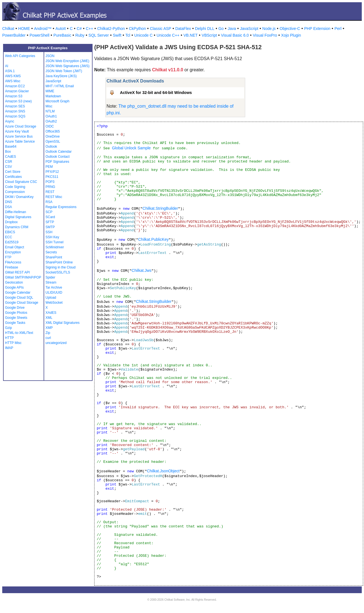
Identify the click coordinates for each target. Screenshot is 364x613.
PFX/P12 (52, 172)
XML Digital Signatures (63, 323)
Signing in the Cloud (61, 267)
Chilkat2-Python (111, 29)
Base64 (11, 147)
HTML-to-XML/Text (19, 333)
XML (49, 318)
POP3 (50, 182)
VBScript (209, 35)
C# (79, 29)
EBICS (10, 232)
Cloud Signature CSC (21, 182)
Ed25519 (12, 242)
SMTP (50, 227)
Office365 (53, 131)
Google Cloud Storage (22, 303)
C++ (89, 29)
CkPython (137, 29)
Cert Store (13, 172)
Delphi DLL (205, 29)
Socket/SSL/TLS (58, 272)
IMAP (9, 348)
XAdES (51, 313)
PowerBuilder (14, 35)
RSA (49, 202)
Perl (338, 29)
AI (7, 66)
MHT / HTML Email (60, 86)
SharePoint (54, 257)
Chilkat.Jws (142, 270)
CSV (9, 167)
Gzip (9, 328)
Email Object (15, 247)
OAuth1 (51, 116)
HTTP (9, 338)
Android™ (43, 29)
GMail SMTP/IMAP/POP (23, 277)
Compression (15, 192)
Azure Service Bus (19, 136)
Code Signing (15, 187)
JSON (50, 56)
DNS (9, 202)
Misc (49, 106)
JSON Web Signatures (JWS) (68, 66)
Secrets (51, 252)
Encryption (13, 252)
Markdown (53, 96)
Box (8, 152)
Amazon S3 (14, 96)
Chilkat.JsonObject (163, 471)
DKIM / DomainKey (19, 197)
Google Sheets (16, 318)
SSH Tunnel (55, 242)
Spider (50, 277)
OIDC (50, 126)
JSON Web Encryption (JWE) (67, 61)
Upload (51, 298)
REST (50, 192)
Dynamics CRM (17, 227)
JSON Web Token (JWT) (64, 71)
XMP (49, 328)
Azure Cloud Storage (21, 126)
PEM (49, 167)
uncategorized (56, 343)
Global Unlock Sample (132, 148)
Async (10, 121)
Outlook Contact (58, 157)
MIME (50, 91)
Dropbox (11, 222)
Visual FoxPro (265, 35)
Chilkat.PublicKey (153, 239)
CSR (9, 162)
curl (48, 338)
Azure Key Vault (17, 131)
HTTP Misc (13, 343)
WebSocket (54, 303)
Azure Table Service (20, 142)
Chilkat (8, 29)
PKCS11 (52, 177)
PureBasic (62, 35)
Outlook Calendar (59, 152)
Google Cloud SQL (19, 298)
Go (221, 29)
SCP (49, 212)
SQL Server (99, 35)
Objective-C (290, 29)
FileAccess (13, 262)
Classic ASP (160, 29)
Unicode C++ (168, 35)
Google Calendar (18, 293)
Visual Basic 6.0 (235, 35)
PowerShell (40, 35)
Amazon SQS (15, 116)
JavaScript (249, 29)
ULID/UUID (54, 293)
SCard (50, 217)
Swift (117, 35)
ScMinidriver (55, 247)
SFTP (50, 222)
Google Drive (15, 308)
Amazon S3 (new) (18, 101)
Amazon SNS (15, 111)
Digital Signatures (18, 217)
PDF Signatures (57, 162)
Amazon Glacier (17, 91)
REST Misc (54, 197)
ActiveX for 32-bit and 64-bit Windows (156, 93)
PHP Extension (317, 29)
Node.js (269, 29)
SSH (49, 232)
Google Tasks (15, 323)
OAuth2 (51, 121)
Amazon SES (15, 106)
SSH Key (52, 237)
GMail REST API (17, 272)
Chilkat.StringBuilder (160, 208)
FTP (8, 257)
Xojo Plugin (291, 35)
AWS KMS (13, 76)
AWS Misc (13, 81)
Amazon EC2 (15, 86)
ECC (9, 237)
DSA (9, 207)
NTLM (50, 111)
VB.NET (191, 35)
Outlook (51, 147)
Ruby (80, 35)
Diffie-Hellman (16, 212)
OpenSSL (53, 142)
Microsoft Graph (57, 101)
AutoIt (61, 29)
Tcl (128, 35)
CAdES (10, 157)
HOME (24, 29)
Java (232, 29)
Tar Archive (54, 287)
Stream (51, 282)
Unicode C (143, 35)
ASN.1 (10, 71)
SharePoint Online (59, 262)
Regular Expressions (61, 207)
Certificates (13, 177)
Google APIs (14, 287)
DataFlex (183, 29)
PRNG (50, 187)
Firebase (12, 267)
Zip (48, 333)
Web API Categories (20, 56)
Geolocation (14, 282)
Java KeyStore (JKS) (61, 76)
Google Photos (16, 313)
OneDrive (53, 136)
